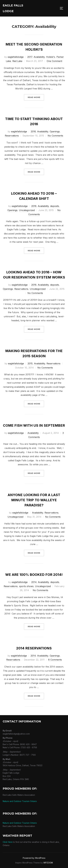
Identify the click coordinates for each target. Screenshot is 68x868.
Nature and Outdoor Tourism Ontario (20, 801)
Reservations (12, 136)
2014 (34, 582)
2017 (30, 57)
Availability (39, 57)
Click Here (8, 842)
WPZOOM (48, 863)
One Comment (54, 61)
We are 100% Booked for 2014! (34, 575)
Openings (55, 131)
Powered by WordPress (34, 858)
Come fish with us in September (34, 425)
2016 (33, 131)
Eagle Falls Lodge (13, 8)
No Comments (55, 136)
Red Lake (17, 61)
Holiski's (51, 57)
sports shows (26, 586)
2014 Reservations (34, 648)
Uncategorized (27, 210)
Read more (36, 97)
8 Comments (55, 660)
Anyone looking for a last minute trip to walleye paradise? (34, 500)
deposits (55, 206)
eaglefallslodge (16, 57)
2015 (30, 363)
